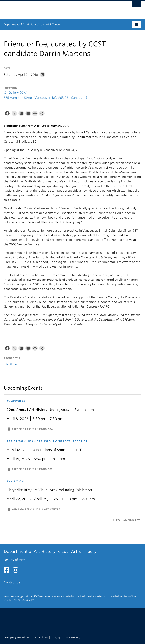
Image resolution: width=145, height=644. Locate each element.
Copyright (57, 637)
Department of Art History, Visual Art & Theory (32, 24)
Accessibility (73, 637)
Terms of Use (40, 637)
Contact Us (12, 582)
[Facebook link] (8, 571)
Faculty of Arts (15, 560)
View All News (127, 520)
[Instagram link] (17, 571)
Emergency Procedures (17, 637)
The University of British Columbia (52, 8)
